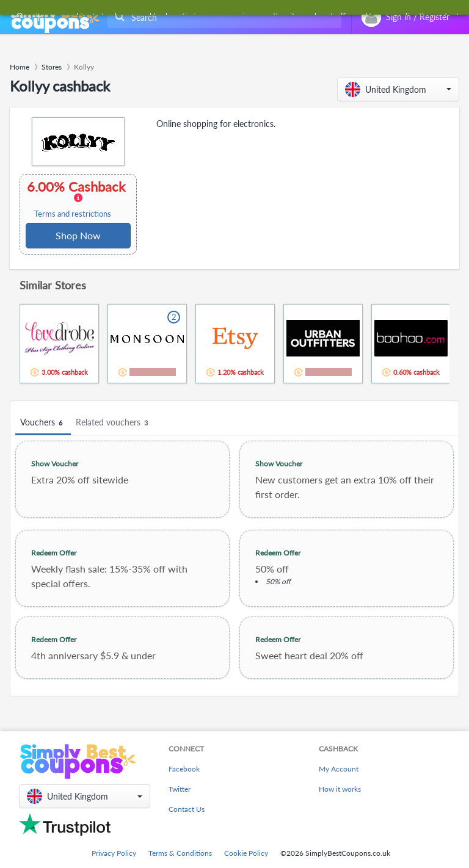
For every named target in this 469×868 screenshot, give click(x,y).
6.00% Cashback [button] (77, 199)
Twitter (180, 789)
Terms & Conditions (180, 853)
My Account (339, 769)
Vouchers (43, 423)
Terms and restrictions (73, 214)
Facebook (184, 769)
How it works (340, 789)
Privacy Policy (114, 853)
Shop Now (78, 235)
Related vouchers (114, 423)
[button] (398, 89)
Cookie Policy (246, 853)
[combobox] (222, 17)
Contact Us (187, 809)
